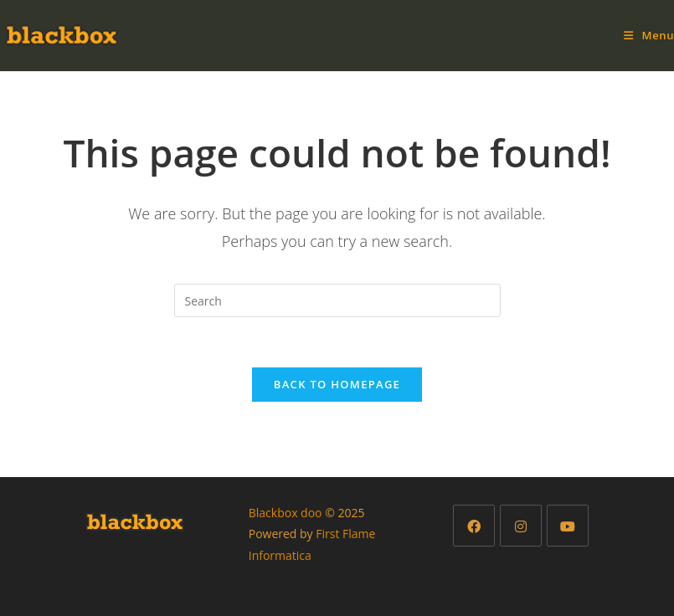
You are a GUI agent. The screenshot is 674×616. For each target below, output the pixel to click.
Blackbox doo (286, 513)
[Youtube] (568, 526)
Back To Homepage (337, 384)
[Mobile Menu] (649, 36)
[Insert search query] (337, 300)
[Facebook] (474, 526)
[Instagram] (521, 526)
